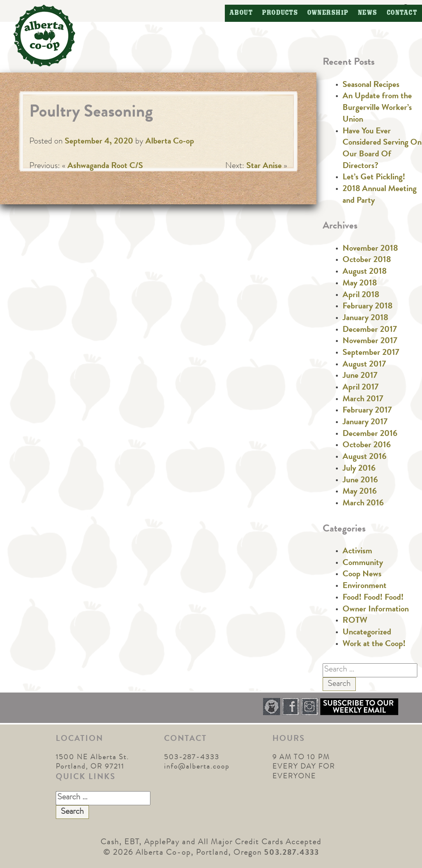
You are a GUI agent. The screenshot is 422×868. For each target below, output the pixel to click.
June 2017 (360, 376)
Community (363, 563)
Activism (357, 552)
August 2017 (364, 365)
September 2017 (371, 353)
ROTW (355, 621)
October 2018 (367, 260)
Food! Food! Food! (373, 598)
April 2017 (361, 388)
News (368, 13)
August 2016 (365, 457)
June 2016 (360, 481)
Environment (365, 586)
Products (280, 13)
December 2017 (370, 330)
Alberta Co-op (170, 142)
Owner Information (376, 610)
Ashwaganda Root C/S (105, 167)
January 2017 (365, 423)
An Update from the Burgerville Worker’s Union (377, 108)
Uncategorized (367, 633)
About (241, 13)
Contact (402, 13)
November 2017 (370, 342)
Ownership (328, 13)
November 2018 (370, 249)
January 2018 (365, 319)
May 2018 (360, 284)
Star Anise (264, 167)
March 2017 (363, 400)
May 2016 (360, 492)
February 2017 (367, 411)
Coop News (362, 575)
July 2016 (359, 469)
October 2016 (367, 446)
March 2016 (363, 504)
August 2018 (365, 272)
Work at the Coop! (374, 645)
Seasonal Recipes (371, 85)
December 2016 (370, 434)
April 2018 (361, 296)
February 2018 (367, 307)
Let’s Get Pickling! (374, 178)
